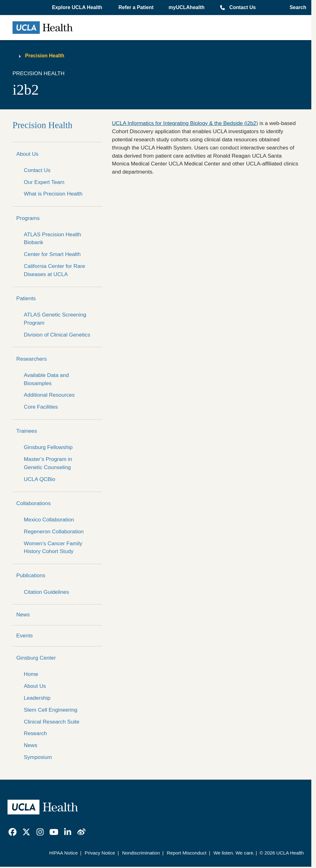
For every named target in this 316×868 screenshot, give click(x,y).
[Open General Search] (296, 8)
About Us (27, 154)
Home (31, 674)
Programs (28, 218)
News (23, 614)
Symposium (38, 757)
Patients (26, 298)
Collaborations (34, 503)
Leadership (37, 698)
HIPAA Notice (63, 853)
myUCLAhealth (186, 7)
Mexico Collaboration (49, 520)
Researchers (31, 359)
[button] (78, 8)
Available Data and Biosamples (46, 379)
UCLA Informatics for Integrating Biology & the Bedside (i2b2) (185, 123)
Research (35, 733)
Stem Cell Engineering (51, 710)
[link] (13, 832)
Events (25, 635)
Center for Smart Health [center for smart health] (52, 254)
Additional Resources (49, 395)
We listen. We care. (234, 853)
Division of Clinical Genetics (57, 335)
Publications (31, 575)
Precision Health (45, 56)
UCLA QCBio (39, 479)
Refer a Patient (136, 7)
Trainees (27, 431)
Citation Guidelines (46, 592)
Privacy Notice (100, 853)
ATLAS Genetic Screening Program (55, 319)
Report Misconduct (187, 853)
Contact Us (242, 7)
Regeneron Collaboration (54, 531)
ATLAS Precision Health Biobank (52, 238)
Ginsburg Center (36, 658)
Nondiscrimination (141, 853)
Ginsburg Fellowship (48, 447)
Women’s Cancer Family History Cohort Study (53, 547)
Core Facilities (41, 407)
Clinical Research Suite (52, 722)
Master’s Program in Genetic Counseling (48, 463)
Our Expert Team (44, 182)
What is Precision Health (53, 194)
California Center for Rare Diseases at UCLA (54, 270)
